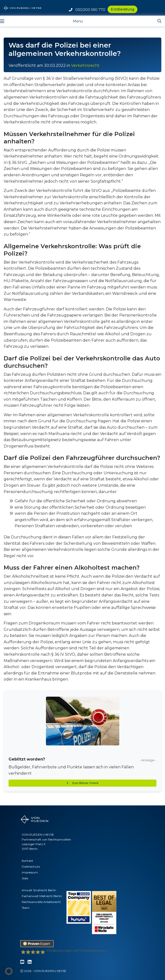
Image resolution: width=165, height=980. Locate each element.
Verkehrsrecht (85, 65)
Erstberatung (122, 9)
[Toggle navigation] (74, 21)
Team (26, 908)
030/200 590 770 (87, 10)
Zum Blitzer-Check (83, 783)
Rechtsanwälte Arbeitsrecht (41, 902)
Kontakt (27, 861)
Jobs (25, 878)
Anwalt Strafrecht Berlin (39, 890)
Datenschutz (31, 866)
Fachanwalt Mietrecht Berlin (42, 896)
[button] (9, 971)
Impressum (30, 872)
